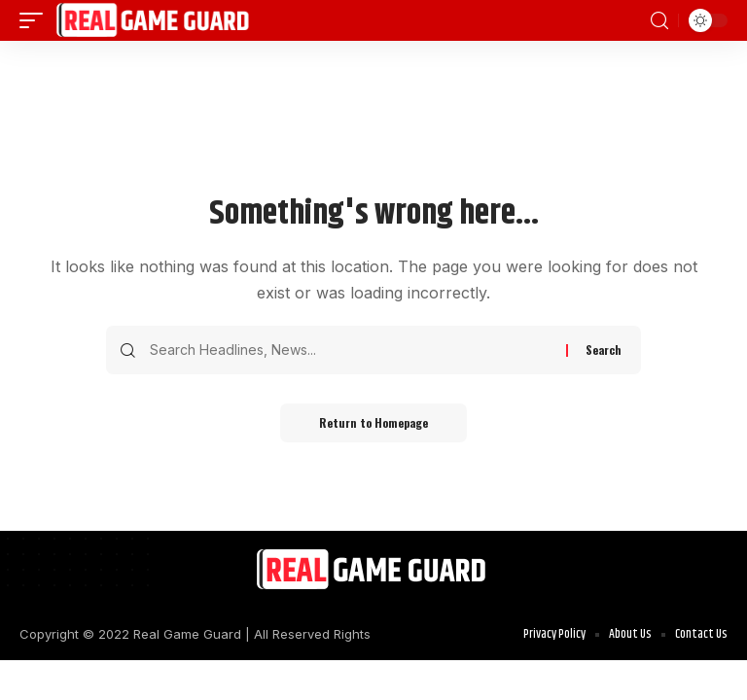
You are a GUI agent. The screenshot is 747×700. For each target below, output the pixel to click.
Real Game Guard (187, 634)
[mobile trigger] (36, 20)
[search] (659, 21)
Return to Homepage (373, 422)
